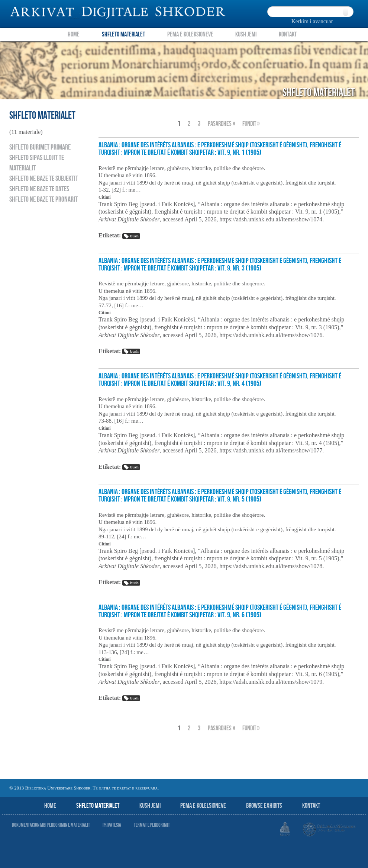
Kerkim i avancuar (312, 21)
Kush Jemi (246, 34)
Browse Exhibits (264, 806)
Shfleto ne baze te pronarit (43, 199)
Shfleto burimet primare (40, 147)
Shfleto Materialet (123, 34)
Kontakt (288, 34)
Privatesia (112, 825)
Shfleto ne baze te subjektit (44, 179)
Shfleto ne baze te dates (39, 189)
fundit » (251, 124)
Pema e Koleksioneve (190, 34)
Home (74, 34)
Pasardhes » (221, 124)
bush (131, 236)
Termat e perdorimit (152, 825)
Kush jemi (150, 806)
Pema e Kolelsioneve (203, 806)
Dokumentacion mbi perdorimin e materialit (51, 825)
